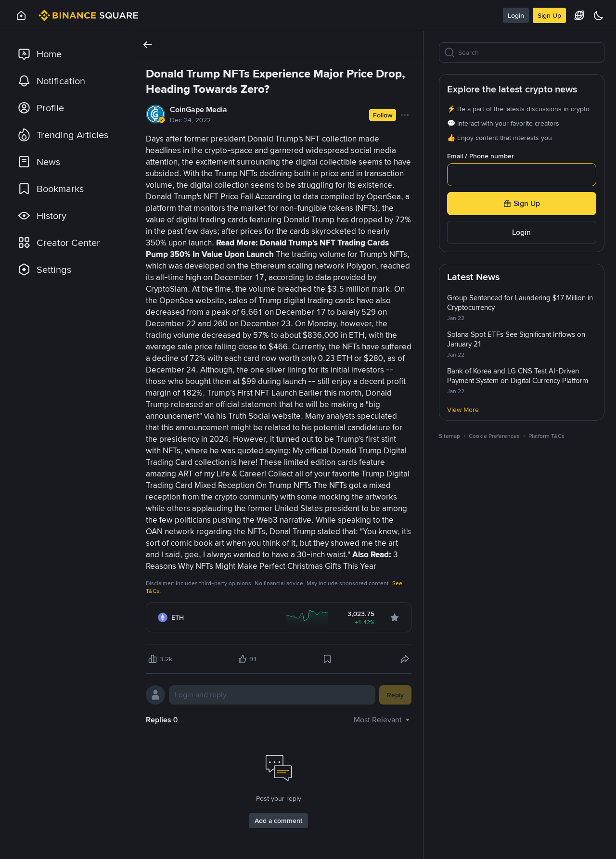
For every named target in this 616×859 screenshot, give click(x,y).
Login (516, 15)
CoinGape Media (199, 109)
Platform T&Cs (546, 436)
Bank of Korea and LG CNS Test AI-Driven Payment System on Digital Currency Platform (518, 376)
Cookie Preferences (494, 436)
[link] (67, 54)
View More (463, 410)
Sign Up (549, 15)
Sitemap (449, 436)
